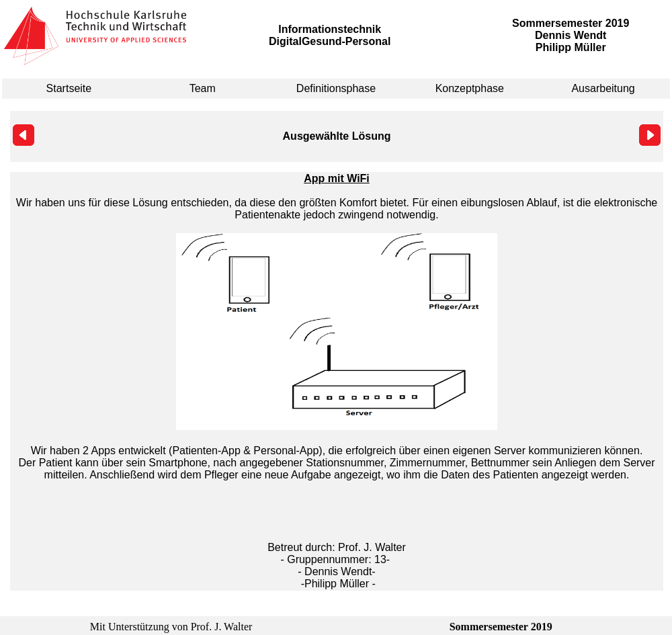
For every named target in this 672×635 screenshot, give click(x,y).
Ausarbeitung (603, 88)
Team (203, 88)
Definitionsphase (336, 88)
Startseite (69, 88)
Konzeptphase (470, 88)
